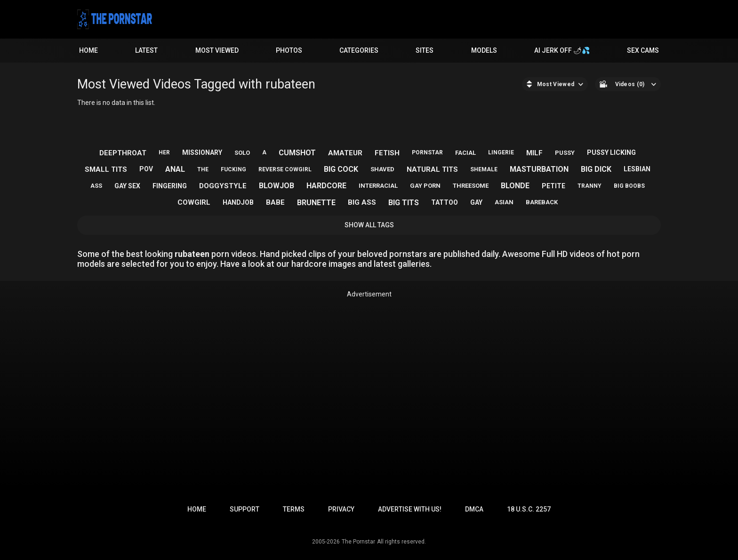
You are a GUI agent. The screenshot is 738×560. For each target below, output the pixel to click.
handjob (238, 202)
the (203, 169)
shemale (484, 169)
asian (504, 202)
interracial (378, 186)
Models (484, 50)
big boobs (629, 186)
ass (96, 186)
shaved (382, 169)
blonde (515, 186)
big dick (596, 169)
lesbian (637, 169)
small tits (106, 169)
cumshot (297, 153)
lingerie (501, 152)
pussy (565, 153)
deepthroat (123, 153)
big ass (362, 202)
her (164, 152)
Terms (294, 509)
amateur (345, 153)
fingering (170, 186)
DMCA (474, 509)
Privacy (341, 509)
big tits (404, 203)
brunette (316, 203)
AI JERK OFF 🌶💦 (562, 50)
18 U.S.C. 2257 (529, 509)
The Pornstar (358, 542)
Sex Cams (643, 50)
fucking (233, 169)
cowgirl (194, 202)
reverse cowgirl (285, 169)
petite (553, 186)
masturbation (539, 169)
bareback (542, 202)
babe (275, 202)
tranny (590, 186)
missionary (202, 152)
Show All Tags (369, 225)
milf (534, 153)
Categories (359, 50)
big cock (341, 169)
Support (245, 509)
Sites (425, 50)
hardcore (326, 186)
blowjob (277, 186)
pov (146, 169)
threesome (471, 186)
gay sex (127, 186)
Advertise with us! (410, 509)
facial (465, 153)
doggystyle (223, 186)
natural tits (432, 169)
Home (88, 50)
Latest (146, 50)
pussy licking (611, 152)
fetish (387, 153)
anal (175, 169)
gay (476, 202)
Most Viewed (217, 50)
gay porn (425, 186)
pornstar (427, 152)
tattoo (445, 202)
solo (242, 153)
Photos (289, 50)
